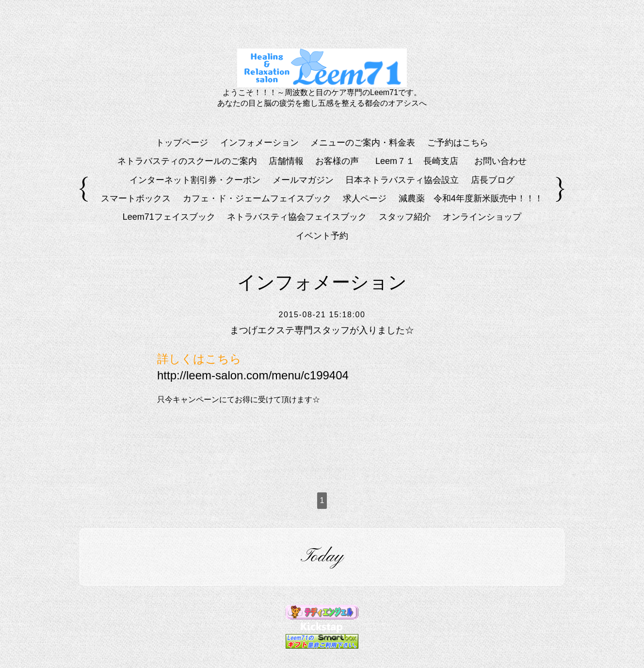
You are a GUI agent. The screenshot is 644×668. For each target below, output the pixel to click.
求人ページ (365, 198)
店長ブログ (493, 180)
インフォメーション (259, 143)
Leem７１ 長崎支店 (421, 161)
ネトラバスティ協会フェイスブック (297, 217)
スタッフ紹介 (405, 217)
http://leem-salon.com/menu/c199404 (253, 375)
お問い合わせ (500, 161)
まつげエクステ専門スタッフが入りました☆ (322, 330)
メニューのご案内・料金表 (363, 143)
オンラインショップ (482, 217)
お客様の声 (337, 161)
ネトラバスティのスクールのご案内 (187, 161)
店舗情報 (286, 161)
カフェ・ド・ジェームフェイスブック (257, 198)
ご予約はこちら (458, 143)
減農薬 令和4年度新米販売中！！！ (471, 198)
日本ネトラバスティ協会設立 (402, 180)
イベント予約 (322, 236)
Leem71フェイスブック (169, 217)
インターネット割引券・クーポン (195, 180)
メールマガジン (303, 180)
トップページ (182, 143)
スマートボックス (136, 198)
